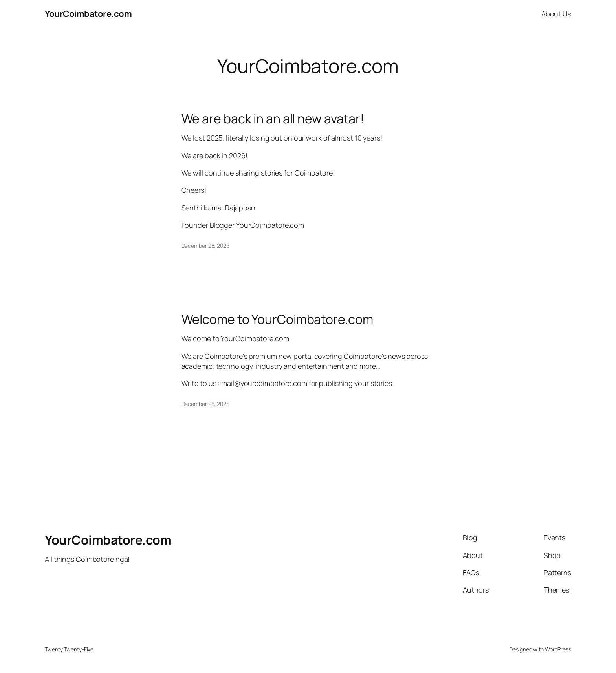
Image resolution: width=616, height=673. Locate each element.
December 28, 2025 (205, 246)
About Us (556, 14)
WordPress (558, 649)
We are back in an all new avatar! (273, 119)
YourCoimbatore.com (88, 14)
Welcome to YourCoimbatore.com (277, 319)
